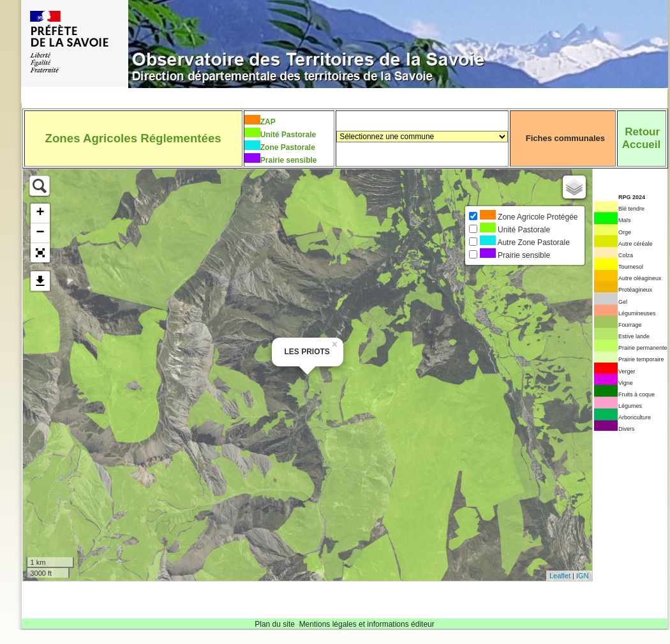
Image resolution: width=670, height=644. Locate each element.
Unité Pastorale (288, 135)
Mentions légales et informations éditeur (367, 624)
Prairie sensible (289, 160)
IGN (583, 576)
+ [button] (40, 213)
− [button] (40, 233)
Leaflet (560, 576)
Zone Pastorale (288, 147)
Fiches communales (565, 138)
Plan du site (275, 624)
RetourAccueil (641, 138)
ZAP (268, 122)
